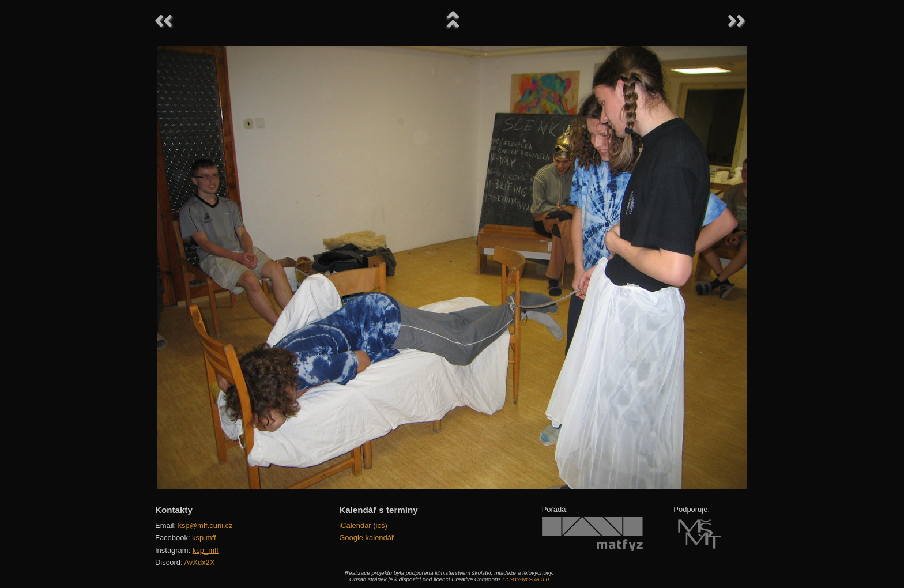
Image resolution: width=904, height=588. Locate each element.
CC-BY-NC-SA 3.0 (526, 579)
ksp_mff (206, 550)
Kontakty (174, 510)
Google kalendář (366, 538)
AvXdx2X (199, 562)
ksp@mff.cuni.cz (206, 525)
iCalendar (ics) (363, 525)
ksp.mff (204, 538)
